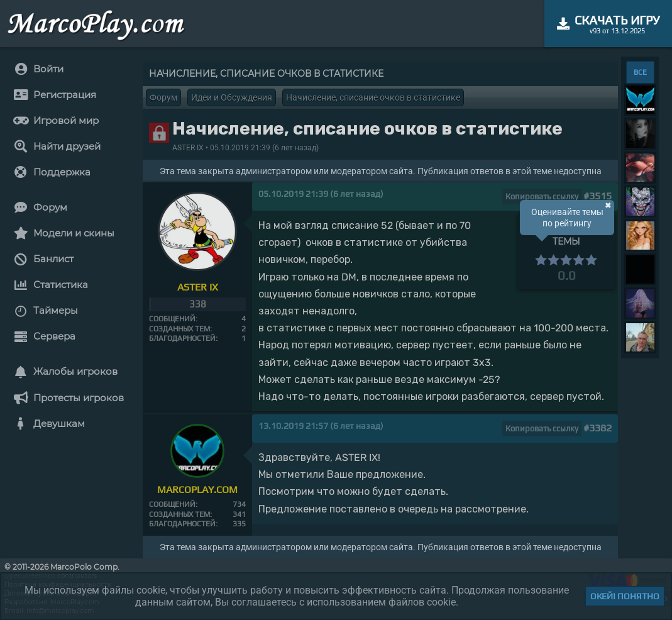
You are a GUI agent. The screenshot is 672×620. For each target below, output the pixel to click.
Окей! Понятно (625, 596)
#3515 (598, 196)
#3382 (598, 428)
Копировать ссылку (542, 197)
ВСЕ (640, 72)
